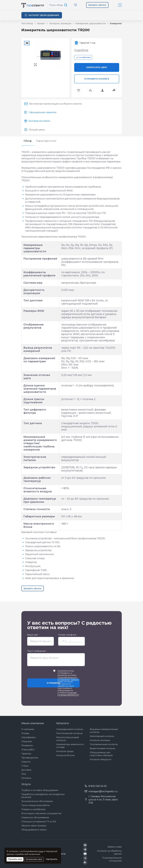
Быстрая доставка (39, 121)
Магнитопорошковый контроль (68, 739)
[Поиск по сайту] (66, 5)
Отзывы (25, 733)
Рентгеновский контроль (69, 733)
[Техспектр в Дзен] (85, 858)
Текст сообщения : (37, 651)
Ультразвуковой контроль (70, 729)
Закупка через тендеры (34, 826)
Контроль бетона (65, 755)
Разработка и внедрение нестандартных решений (43, 796)
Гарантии (26, 754)
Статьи (25, 766)
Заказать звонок (97, 5)
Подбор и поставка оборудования (40, 790)
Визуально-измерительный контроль (104, 731)
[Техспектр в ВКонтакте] (85, 845)
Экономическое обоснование (37, 801)
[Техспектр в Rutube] (85, 862)
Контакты (26, 778)
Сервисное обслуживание (35, 817)
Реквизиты (27, 745)
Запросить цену (97, 67)
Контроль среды (65, 751)
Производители (30, 758)
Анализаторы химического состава (70, 746)
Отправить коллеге (97, 79)
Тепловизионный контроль (104, 744)
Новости (26, 762)
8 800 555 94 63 (98, 786)
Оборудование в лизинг (34, 830)
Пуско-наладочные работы (36, 805)
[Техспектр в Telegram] (85, 849)
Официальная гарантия (43, 112)
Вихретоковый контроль (102, 748)
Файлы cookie (115, 847)
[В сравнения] (91, 90)
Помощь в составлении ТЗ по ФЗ (39, 822)
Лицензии (27, 741)
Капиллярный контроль (102, 736)
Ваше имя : (33, 635)
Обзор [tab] (28, 141)
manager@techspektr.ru (103, 791)
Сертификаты (28, 737)
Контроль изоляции (100, 740)
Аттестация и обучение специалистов (41, 813)
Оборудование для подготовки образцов (101, 754)
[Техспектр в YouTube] (85, 854)
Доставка (26, 770)
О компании (28, 729)
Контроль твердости (101, 759)
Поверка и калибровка (33, 809)
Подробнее (81, 50)
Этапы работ (28, 750)
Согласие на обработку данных (109, 852)
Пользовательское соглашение (112, 859)
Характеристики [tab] (46, 141)
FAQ (24, 774)
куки (41, 851)
